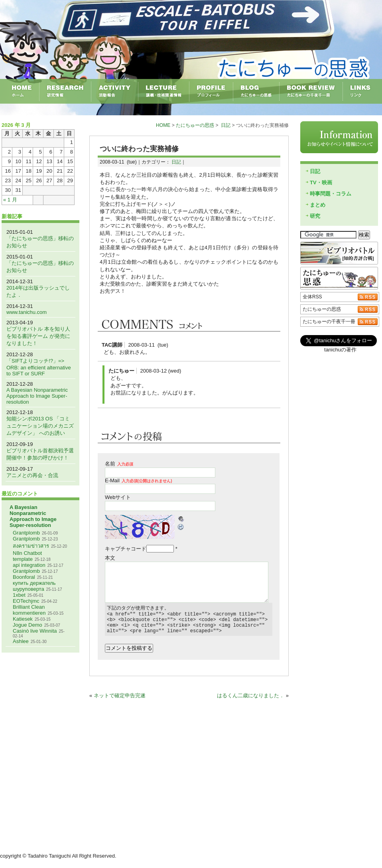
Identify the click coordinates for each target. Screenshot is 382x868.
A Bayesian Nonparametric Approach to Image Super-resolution (37, 396)
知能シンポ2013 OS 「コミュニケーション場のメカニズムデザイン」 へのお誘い (40, 426)
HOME (163, 125)
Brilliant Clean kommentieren (29, 610)
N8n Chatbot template (27, 556)
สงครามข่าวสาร (31, 546)
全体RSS (312, 297)
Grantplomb (26, 533)
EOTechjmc (26, 601)
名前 (119, 464)
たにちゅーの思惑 (195, 125)
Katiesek (23, 619)
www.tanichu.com (27, 312)
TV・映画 (321, 182)
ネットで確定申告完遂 (120, 700)
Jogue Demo (28, 625)
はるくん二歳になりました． (251, 700)
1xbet (19, 595)
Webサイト (118, 497)
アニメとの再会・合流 (32, 475)
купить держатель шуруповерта (34, 586)
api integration (29, 565)
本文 (110, 558)
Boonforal (24, 577)
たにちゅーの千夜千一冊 (329, 322)
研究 (315, 216)
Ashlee (21, 641)
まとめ (318, 205)
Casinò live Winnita (35, 631)
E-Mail (139, 480)
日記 (226, 125)
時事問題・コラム (331, 194)
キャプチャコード (126, 549)
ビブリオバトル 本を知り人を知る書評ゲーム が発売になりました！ (38, 336)
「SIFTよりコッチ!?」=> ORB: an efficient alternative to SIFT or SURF (39, 367)
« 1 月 (10, 200)
